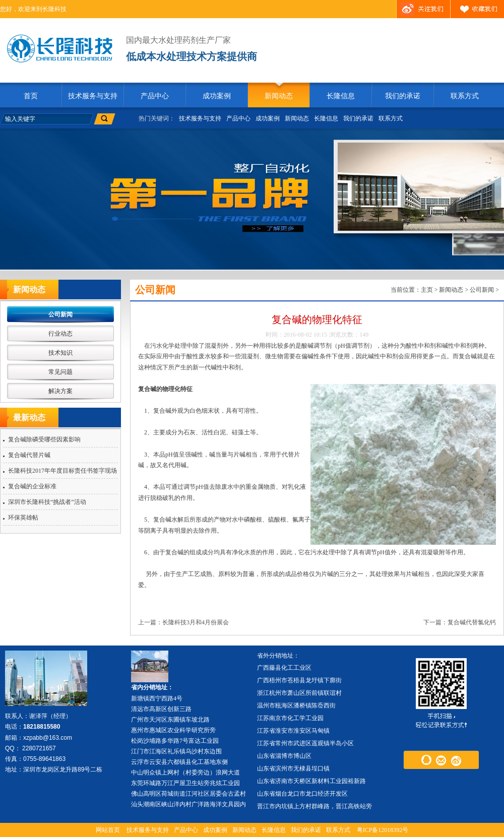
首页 (31, 96)
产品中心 (155, 96)
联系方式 (465, 96)
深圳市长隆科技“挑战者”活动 (47, 502)
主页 (427, 290)
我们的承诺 (403, 96)
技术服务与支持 (93, 96)
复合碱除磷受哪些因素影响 (44, 439)
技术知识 (60, 353)
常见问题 (60, 372)
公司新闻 (60, 314)
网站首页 (108, 830)
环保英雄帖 (23, 518)
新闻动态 (279, 96)
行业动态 (60, 334)
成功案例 (217, 96)
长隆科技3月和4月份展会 (196, 622)
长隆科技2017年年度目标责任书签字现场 (62, 471)
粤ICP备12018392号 (383, 830)
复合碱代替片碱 (29, 455)
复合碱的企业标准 (32, 486)
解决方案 (60, 391)
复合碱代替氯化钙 (472, 622)
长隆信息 (341, 96)
